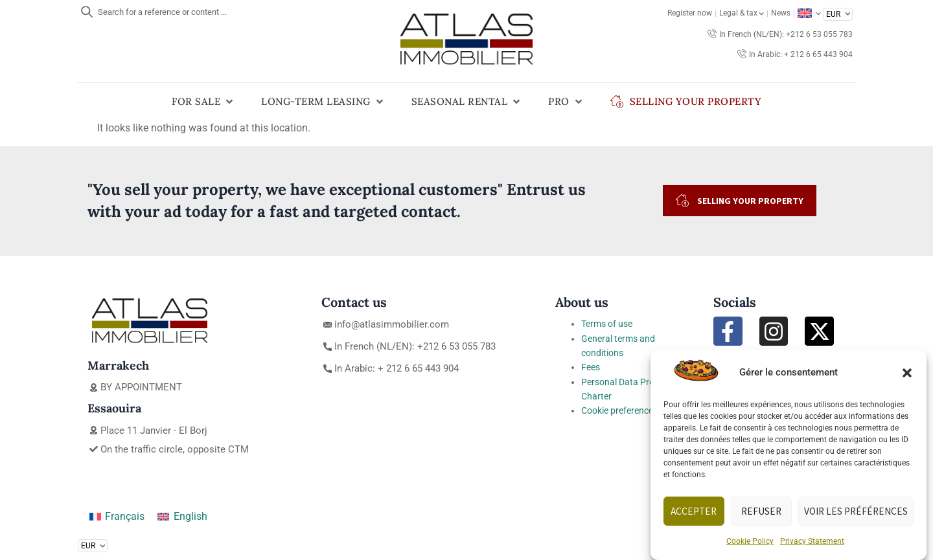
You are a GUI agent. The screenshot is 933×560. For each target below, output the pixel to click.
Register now (690, 13)
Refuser (762, 511)
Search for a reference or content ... (162, 12)
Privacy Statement (812, 541)
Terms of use (607, 324)
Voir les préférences (856, 511)
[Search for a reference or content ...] (87, 12)
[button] (907, 373)
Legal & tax (742, 13)
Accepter (694, 511)
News (781, 13)
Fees (591, 367)
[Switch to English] (182, 517)
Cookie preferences (619, 410)
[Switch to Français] (117, 517)
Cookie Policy (750, 541)
